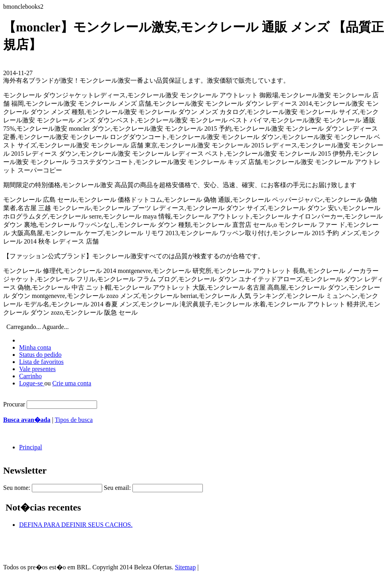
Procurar (14, 404)
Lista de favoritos (41, 362)
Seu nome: (17, 488)
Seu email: (117, 488)
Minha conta (35, 347)
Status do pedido (40, 355)
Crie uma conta (72, 383)
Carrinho (30, 376)
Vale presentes (37, 369)
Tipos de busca (74, 420)
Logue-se (32, 383)
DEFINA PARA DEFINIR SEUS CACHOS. (76, 525)
